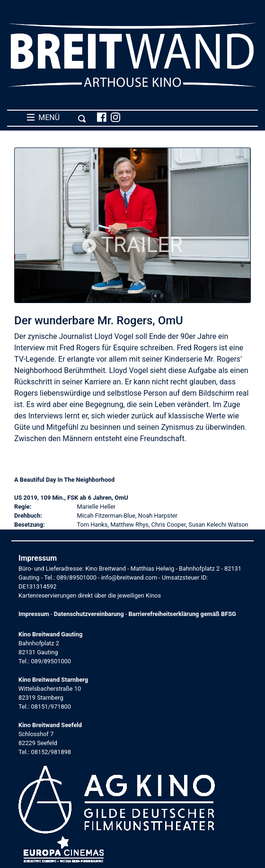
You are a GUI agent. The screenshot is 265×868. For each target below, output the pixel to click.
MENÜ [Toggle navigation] (57, 118)
